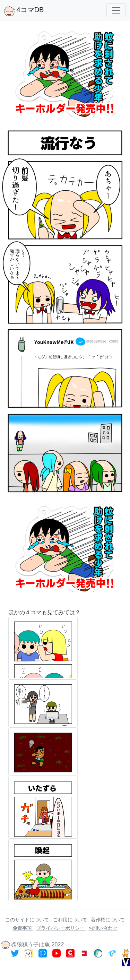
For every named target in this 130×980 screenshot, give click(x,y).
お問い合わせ (103, 928)
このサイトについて (28, 920)
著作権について (108, 920)
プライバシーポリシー (61, 928)
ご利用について (71, 920)
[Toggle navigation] (116, 10)
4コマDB (24, 11)
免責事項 (23, 928)
